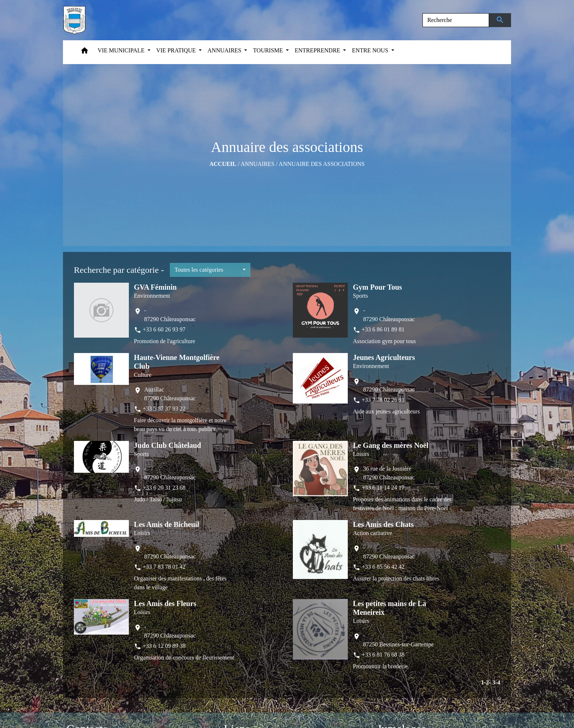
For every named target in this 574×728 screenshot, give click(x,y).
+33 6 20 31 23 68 (164, 488)
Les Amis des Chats (383, 524)
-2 (486, 682)
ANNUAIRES (257, 164)
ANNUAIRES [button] (225, 50)
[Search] (456, 20)
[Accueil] (74, 20)
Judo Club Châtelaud (167, 445)
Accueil (223, 164)
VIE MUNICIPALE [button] (122, 50)
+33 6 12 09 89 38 (164, 646)
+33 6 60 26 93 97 (164, 329)
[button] (85, 52)
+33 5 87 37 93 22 (164, 408)
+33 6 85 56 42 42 (383, 567)
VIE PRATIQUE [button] (177, 50)
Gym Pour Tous (377, 287)
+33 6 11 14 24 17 (383, 488)
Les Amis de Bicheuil (167, 524)
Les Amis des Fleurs (165, 603)
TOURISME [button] (269, 50)
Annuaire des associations (322, 164)
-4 (498, 682)
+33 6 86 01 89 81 (383, 329)
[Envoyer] (500, 20)
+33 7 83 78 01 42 (164, 567)
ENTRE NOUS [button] (371, 50)
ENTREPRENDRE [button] (318, 50)
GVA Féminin (155, 287)
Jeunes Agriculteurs (384, 357)
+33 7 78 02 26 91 (383, 400)
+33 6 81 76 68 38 (383, 655)
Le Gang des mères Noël (391, 445)
